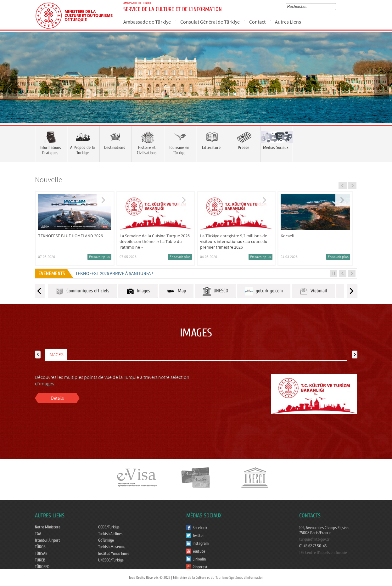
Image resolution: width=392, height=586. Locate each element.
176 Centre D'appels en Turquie (323, 553)
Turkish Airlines (110, 534)
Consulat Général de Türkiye (210, 22)
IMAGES (56, 355)
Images (138, 291)
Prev (11, 87)
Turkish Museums (112, 547)
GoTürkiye (106, 540)
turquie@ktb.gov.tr (314, 539)
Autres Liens (288, 22)
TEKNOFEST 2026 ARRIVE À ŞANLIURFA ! (114, 273)
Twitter (198, 536)
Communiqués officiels (82, 291)
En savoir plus (99, 257)
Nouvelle (49, 180)
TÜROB (40, 547)
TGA (38, 534)
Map (176, 291)
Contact (257, 22)
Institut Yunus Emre (114, 554)
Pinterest (200, 567)
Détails (57, 398)
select (336, 7)
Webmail (313, 291)
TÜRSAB (41, 554)
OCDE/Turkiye (109, 527)
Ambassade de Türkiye (147, 22)
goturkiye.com (264, 291)
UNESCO (215, 291)
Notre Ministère (48, 527)
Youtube (199, 551)
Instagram (201, 544)
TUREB (40, 560)
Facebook (200, 528)
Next (381, 87)
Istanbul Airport (48, 540)
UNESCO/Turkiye (111, 560)
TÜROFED (42, 567)
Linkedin (199, 559)
